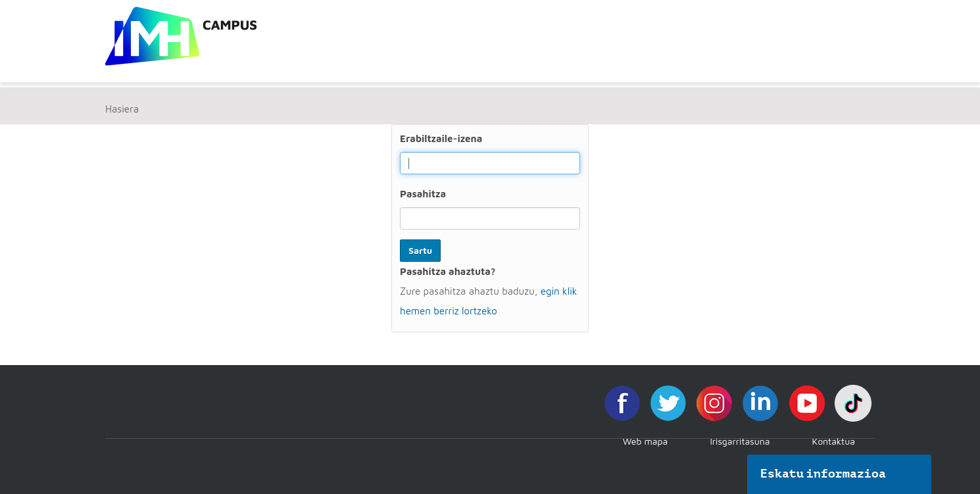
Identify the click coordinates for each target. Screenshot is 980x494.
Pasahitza (423, 194)
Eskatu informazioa (823, 474)
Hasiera (122, 109)
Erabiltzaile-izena (441, 138)
